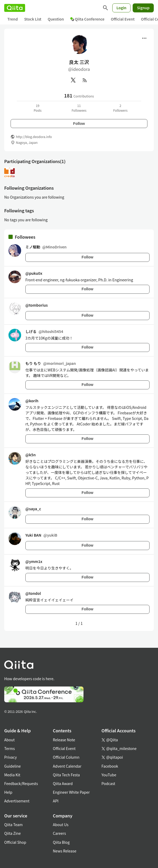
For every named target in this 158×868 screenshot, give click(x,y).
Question (56, 19)
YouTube (109, 775)
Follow (79, 124)
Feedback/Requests (21, 783)
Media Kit (12, 775)
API (56, 801)
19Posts (38, 108)
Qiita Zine (13, 833)
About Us (61, 825)
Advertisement (17, 801)
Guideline (13, 766)
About (9, 740)
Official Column (66, 757)
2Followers (120, 108)
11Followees (79, 108)
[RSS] (85, 80)
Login (122, 8)
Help (8, 792)
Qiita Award (63, 783)
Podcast (108, 783)
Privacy (10, 757)
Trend (13, 19)
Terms (10, 748)
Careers (59, 833)
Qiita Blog (61, 842)
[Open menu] (144, 38)
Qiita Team (13, 825)
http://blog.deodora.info (34, 137)
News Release (65, 851)
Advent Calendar (67, 766)
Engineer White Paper (71, 792)
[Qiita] (15, 8)
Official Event (123, 19)
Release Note (64, 740)
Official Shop (15, 842)
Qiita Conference (87, 19)
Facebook (110, 766)
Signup (143, 8)
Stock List (33, 19)
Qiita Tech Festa (66, 775)
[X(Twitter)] (73, 80)
